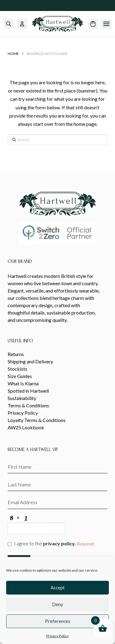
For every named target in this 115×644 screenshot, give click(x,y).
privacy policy (59, 543)
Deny (58, 604)
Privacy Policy (57, 636)
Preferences (58, 621)
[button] (9, 24)
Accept (58, 588)
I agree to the (54, 544)
